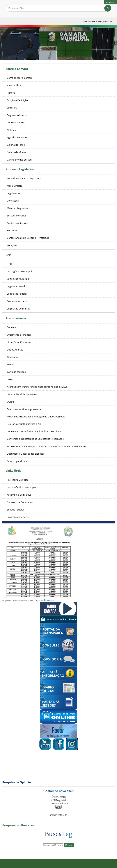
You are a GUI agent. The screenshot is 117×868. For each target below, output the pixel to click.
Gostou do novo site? (58, 791)
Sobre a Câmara (17, 69)
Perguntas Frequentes (98, 21)
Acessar (110, 2)
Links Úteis (13, 471)
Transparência (16, 318)
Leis (8, 255)
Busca (6, 5)
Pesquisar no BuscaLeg (18, 825)
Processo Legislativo (20, 169)
